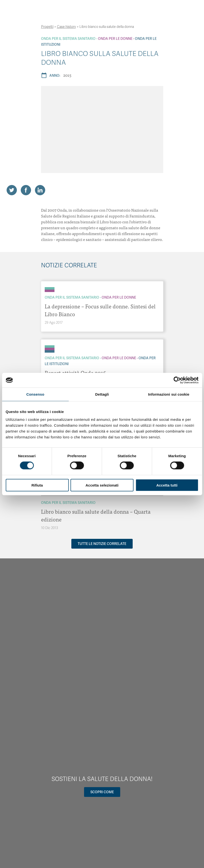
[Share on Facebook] (26, 190)
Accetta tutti (167, 485)
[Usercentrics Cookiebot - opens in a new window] (177, 380)
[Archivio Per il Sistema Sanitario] (50, 288)
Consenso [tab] (35, 394)
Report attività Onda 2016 (75, 373)
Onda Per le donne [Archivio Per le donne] (115, 39)
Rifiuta (37, 485)
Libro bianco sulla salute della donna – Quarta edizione (96, 515)
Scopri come (102, 792)
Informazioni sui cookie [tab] (169, 394)
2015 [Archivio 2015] (67, 75)
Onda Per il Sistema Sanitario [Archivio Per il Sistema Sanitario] (68, 39)
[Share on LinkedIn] (40, 190)
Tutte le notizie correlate (102, 544)
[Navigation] (160, 9)
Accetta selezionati (102, 485)
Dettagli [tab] (102, 394)
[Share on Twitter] (12, 190)
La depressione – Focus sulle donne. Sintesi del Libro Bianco (100, 310)
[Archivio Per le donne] (50, 291)
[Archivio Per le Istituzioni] (50, 351)
